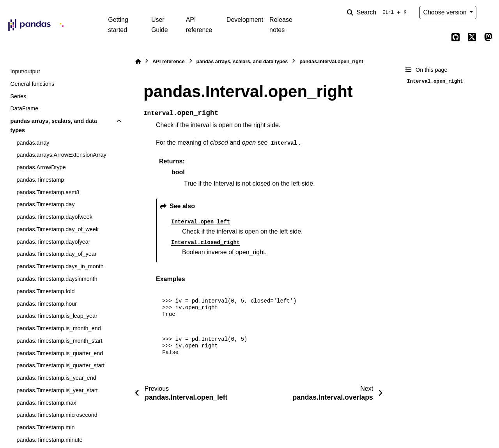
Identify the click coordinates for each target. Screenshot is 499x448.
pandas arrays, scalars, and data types (53, 126)
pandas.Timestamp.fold (45, 291)
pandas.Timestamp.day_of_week (58, 229)
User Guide (160, 25)
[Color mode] (488, 12)
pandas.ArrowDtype (41, 167)
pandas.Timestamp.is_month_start (59, 341)
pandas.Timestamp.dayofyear (53, 242)
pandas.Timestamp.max (46, 403)
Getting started (118, 25)
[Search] (378, 12)
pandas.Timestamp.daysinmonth (57, 279)
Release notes (281, 25)
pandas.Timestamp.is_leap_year (57, 316)
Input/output (25, 71)
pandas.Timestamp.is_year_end (56, 378)
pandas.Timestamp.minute (49, 440)
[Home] (138, 61)
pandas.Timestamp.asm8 (48, 192)
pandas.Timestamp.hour (47, 304)
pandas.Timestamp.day (45, 204)
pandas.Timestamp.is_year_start (57, 390)
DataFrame (24, 108)
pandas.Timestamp (40, 180)
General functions (32, 84)
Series (18, 96)
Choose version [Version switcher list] (446, 12)
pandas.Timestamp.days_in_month (60, 266)
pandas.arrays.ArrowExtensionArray (61, 155)
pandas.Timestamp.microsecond (57, 415)
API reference (199, 25)
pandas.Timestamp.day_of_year (56, 254)
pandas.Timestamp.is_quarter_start (60, 365)
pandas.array (33, 143)
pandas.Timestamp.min (45, 427)
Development (245, 20)
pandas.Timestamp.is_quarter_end (60, 353)
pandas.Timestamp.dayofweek (54, 217)
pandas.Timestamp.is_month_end (58, 328)
